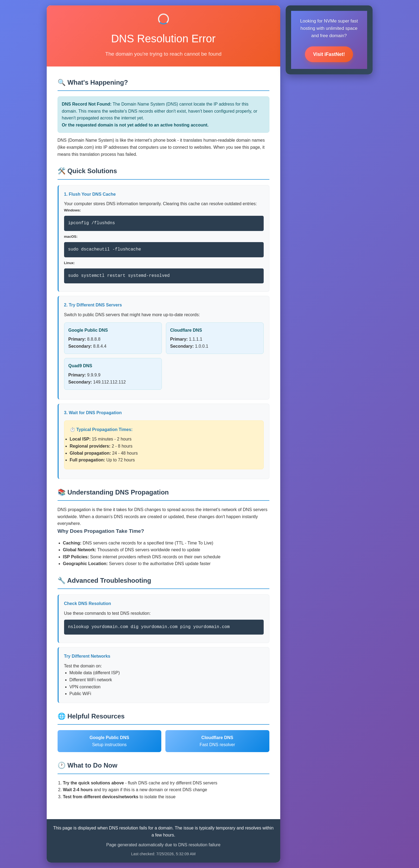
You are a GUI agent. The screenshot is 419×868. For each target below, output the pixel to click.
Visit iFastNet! (329, 54)
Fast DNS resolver (217, 741)
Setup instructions (109, 741)
